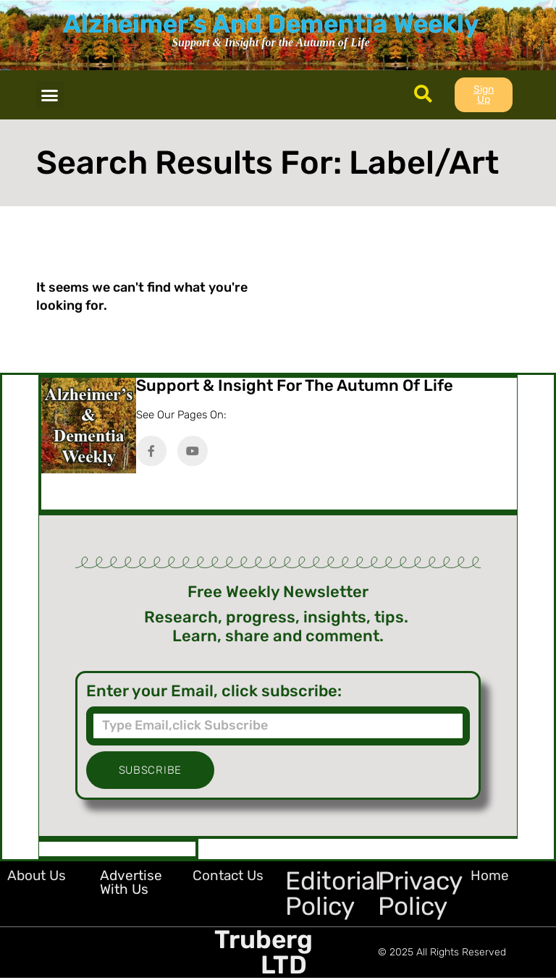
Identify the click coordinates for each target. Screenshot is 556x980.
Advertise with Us (131, 882)
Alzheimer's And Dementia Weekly (271, 24)
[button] (50, 95)
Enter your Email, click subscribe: (214, 691)
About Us (37, 875)
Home (490, 875)
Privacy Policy (420, 894)
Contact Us (228, 875)
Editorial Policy (333, 894)
